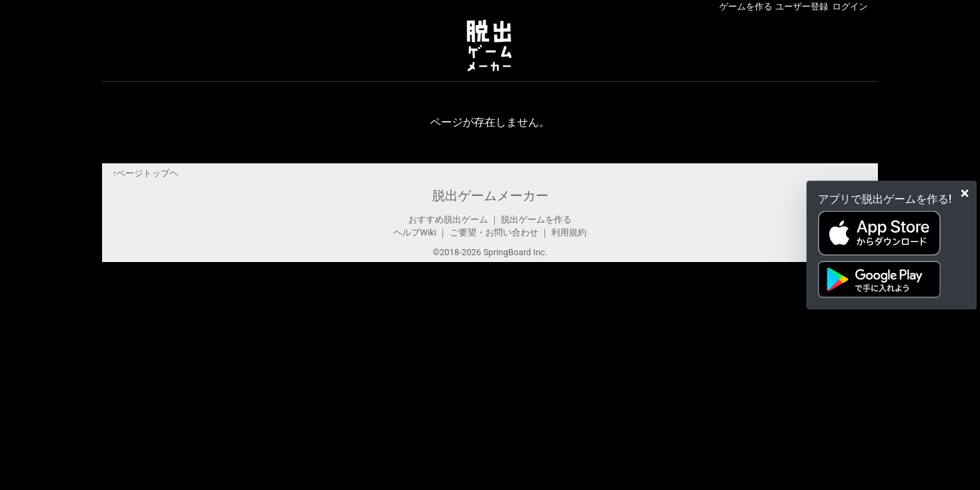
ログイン (850, 6)
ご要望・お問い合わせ (494, 232)
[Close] (965, 193)
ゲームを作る (746, 6)
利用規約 (569, 232)
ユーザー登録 (802, 6)
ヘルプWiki (415, 232)
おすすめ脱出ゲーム (448, 219)
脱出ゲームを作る (536, 219)
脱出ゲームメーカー (490, 196)
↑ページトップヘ (145, 173)
